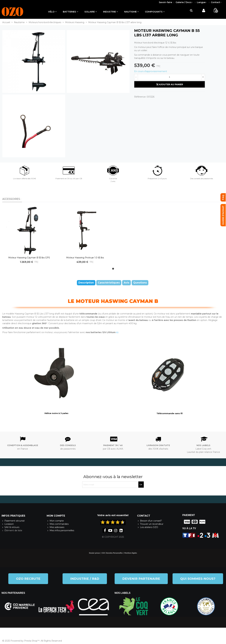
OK (141, 485)
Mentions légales (131, 553)
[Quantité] (170, 77)
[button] (113, 269)
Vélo (51, 12)
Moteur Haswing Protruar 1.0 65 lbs (85, 258)
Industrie (109, 12)
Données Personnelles (114, 553)
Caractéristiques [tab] (109, 283)
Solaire (90, 12)
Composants (154, 12)
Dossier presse (94, 553)
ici (117, 332)
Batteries (69, 12)
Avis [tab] (126, 283)
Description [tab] (86, 283)
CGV (103, 553)
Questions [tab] (140, 283)
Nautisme (130, 12)
